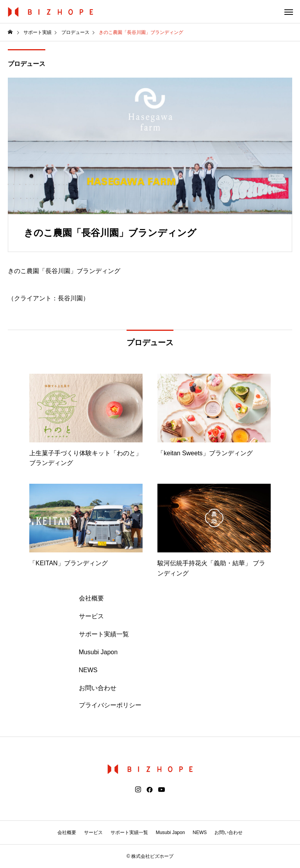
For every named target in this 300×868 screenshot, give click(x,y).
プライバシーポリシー (110, 705)
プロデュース (27, 64)
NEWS (88, 670)
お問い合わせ (98, 688)
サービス (91, 616)
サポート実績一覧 (104, 634)
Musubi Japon (98, 652)
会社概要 (91, 598)
